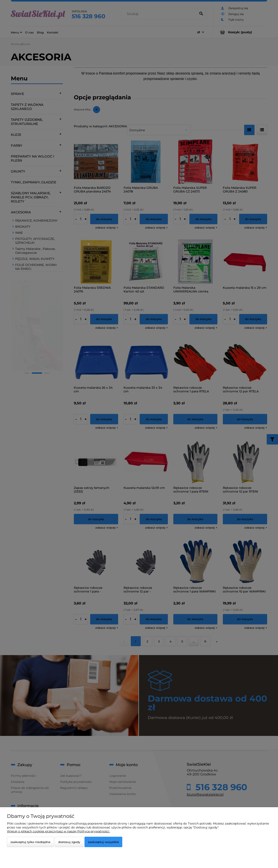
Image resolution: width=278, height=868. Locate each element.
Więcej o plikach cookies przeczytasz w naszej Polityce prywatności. (58, 831)
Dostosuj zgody (69, 842)
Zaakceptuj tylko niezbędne (30, 842)
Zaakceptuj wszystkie (103, 842)
